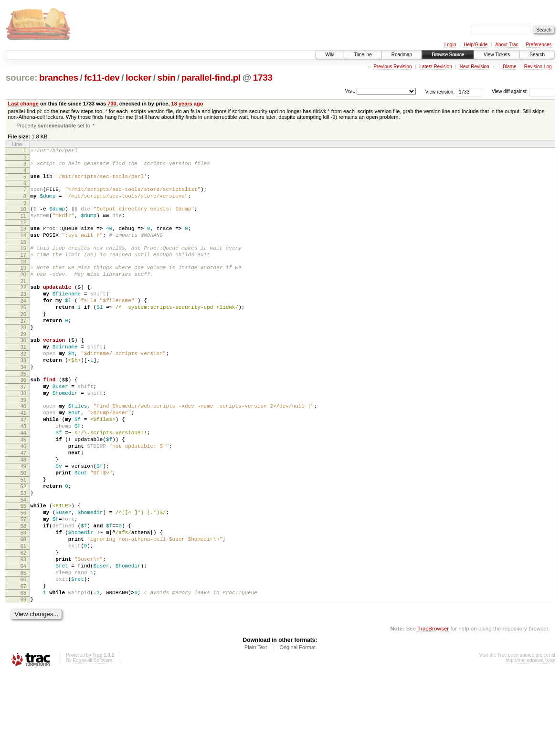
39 (23, 441)
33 (23, 394)
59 (23, 599)
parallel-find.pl (211, 78)
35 (23, 410)
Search (537, 55)
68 (23, 672)
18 (23, 278)
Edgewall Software (92, 743)
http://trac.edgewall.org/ (530, 743)
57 (23, 583)
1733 (263, 78)
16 (23, 262)
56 (23, 575)
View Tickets (497, 55)
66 (23, 656)
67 (23, 664)
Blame (509, 67)
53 (23, 553)
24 (23, 323)
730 (112, 104)
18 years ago (187, 104)
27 (23, 347)
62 (23, 624)
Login (450, 45)
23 (23, 315)
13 (23, 240)
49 (23, 520)
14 (23, 248)
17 (23, 270)
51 (23, 536)
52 (23, 545)
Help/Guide (475, 45)
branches (59, 78)
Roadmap (402, 55)
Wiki (330, 55)
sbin (166, 78)
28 (23, 356)
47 (23, 504)
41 (23, 455)
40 (23, 447)
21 (23, 301)
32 (23, 386)
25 (23, 331)
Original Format (297, 730)
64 (23, 640)
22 (23, 307)
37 (23, 425)
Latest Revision (435, 67)
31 (23, 378)
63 (23, 632)
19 (23, 284)
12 (23, 233)
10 (23, 217)
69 (23, 681)
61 (23, 616)
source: (21, 78)
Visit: (350, 91)
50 (23, 528)
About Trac (507, 45)
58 (23, 591)
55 (23, 567)
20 (23, 293)
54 (23, 561)
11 (23, 225)
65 (23, 648)
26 (23, 339)
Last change (23, 104)
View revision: (440, 91)
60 (23, 608)
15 (23, 256)
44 (23, 480)
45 (23, 488)
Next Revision (475, 67)
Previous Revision (392, 67)
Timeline (363, 55)
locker (138, 78)
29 (23, 364)
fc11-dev (102, 78)
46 (23, 496)
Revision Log (538, 67)
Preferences (539, 45)
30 (23, 370)
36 (23, 417)
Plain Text (256, 730)
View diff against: (523, 91)
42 (23, 463)
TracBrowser (433, 711)
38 (23, 433)
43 (23, 472)
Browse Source (448, 55)
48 (23, 512)
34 (23, 402)
